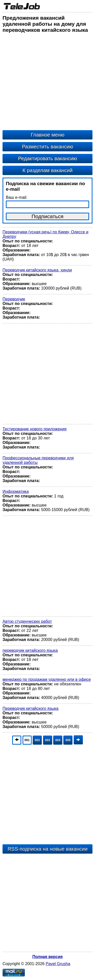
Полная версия (48, 957)
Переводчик (14, 299)
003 (47, 740)
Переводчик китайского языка (31, 708)
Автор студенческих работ (27, 621)
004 (58, 740)
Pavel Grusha (58, 964)
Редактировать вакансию (48, 158)
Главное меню (48, 135)
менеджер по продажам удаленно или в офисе (47, 679)
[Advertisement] (48, 83)
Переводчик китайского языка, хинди (37, 270)
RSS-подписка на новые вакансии (48, 849)
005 (68, 740)
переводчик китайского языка (30, 650)
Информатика (16, 492)
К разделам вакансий (48, 170)
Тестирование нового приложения (35, 429)
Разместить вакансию (47, 147)
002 (37, 740)
